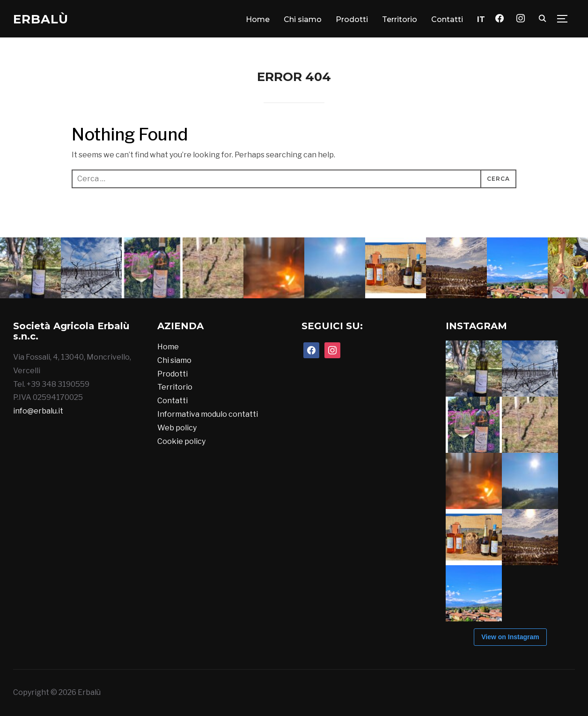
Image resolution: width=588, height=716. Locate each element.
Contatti (447, 19)
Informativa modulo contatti (208, 414)
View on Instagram (510, 637)
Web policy (177, 428)
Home (258, 19)
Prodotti (352, 19)
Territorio (400, 19)
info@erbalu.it (38, 411)
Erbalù (41, 19)
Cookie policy (181, 441)
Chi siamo (303, 19)
